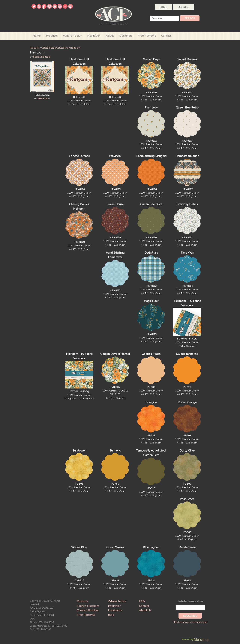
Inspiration (94, 36)
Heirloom (75, 48)
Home (37, 36)
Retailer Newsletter (190, 601)
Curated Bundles (88, 610)
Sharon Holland (42, 57)
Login (163, 7)
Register (184, 7)
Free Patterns (147, 36)
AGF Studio (44, 99)
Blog (111, 615)
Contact (166, 36)
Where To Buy (117, 601)
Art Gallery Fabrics (113, 15)
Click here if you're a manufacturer (190, 622)
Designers (126, 36)
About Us (145, 610)
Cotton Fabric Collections (55, 48)
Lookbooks (115, 610)
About (110, 36)
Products (35, 48)
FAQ (142, 601)
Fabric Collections (88, 606)
